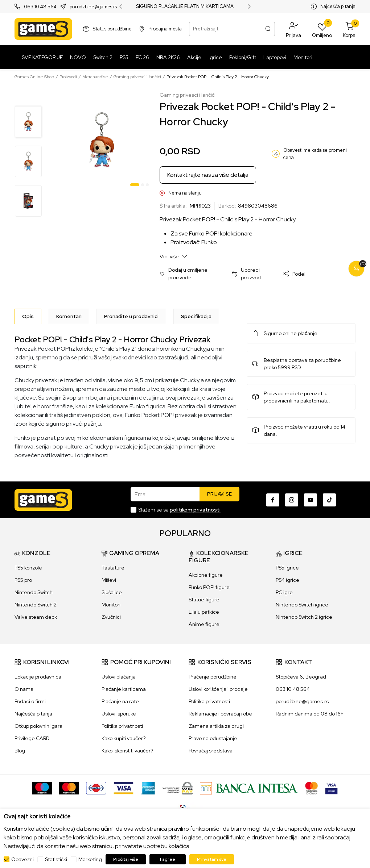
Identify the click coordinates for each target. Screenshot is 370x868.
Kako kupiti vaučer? (124, 738)
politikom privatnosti (195, 510)
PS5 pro (23, 580)
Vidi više (174, 256)
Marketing (90, 859)
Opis (28, 316)
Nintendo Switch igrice (302, 605)
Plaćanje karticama (124, 689)
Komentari (69, 316)
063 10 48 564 (40, 7)
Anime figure (204, 624)
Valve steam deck (36, 617)
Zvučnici (111, 617)
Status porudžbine (112, 29)
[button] (293, 29)
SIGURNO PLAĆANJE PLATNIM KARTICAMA (185, 7)
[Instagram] (292, 500)
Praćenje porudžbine (213, 677)
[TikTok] (329, 500)
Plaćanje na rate (120, 701)
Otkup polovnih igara (38, 726)
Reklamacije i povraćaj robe (220, 714)
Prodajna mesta (165, 29)
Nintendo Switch (34, 592)
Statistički (56, 859)
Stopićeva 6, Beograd (301, 677)
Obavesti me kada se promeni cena (315, 154)
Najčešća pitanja (338, 6)
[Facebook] (273, 500)
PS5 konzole (28, 568)
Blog (20, 751)
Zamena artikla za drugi (216, 726)
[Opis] (28, 316)
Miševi (109, 580)
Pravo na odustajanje (213, 738)
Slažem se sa (179, 510)
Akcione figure (206, 575)
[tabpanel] (102, 141)
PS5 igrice (287, 568)
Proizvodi (68, 77)
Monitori (111, 605)
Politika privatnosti (122, 726)
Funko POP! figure (209, 587)
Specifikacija (196, 316)
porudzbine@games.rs (93, 7)
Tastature (113, 568)
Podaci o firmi (30, 701)
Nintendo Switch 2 (36, 605)
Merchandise (95, 77)
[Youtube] (311, 500)
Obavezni (22, 859)
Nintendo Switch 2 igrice (304, 617)
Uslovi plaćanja (119, 677)
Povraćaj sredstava (211, 751)
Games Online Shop (34, 77)
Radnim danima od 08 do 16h (310, 714)
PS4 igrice (287, 580)
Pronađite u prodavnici (131, 316)
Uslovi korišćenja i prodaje (218, 689)
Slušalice (112, 592)
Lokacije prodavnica (38, 677)
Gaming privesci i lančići (137, 77)
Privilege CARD (32, 738)
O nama (24, 689)
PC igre (284, 592)
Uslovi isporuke (119, 714)
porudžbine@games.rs (302, 701)
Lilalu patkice (204, 612)
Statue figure (204, 600)
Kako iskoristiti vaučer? (127, 751)
